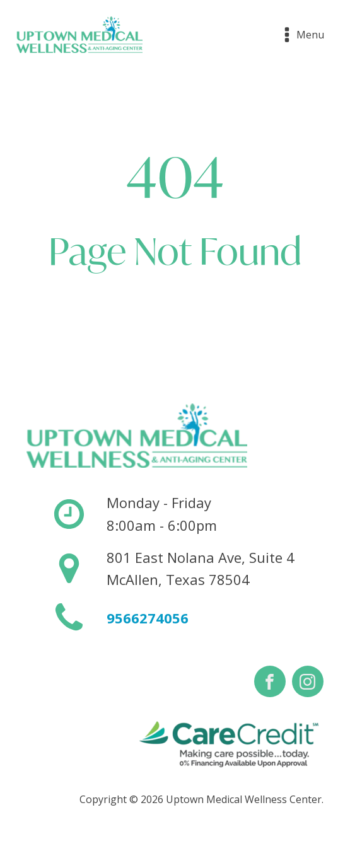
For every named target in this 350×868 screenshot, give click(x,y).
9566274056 (148, 618)
